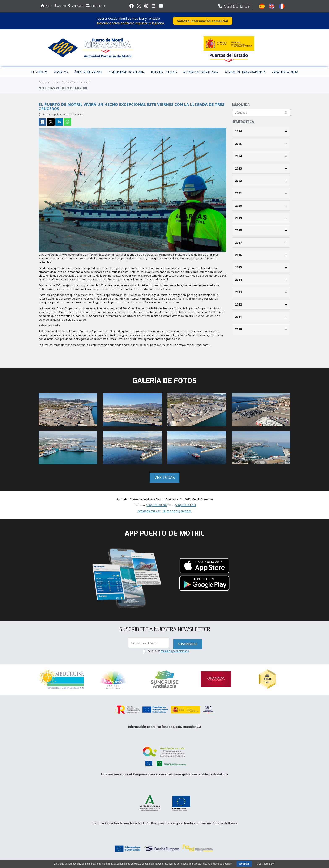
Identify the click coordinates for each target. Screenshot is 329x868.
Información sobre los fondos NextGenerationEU (164, 727)
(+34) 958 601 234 (185, 505)
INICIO (46, 6)
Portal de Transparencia (245, 72)
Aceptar (244, 864)
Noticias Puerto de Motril (76, 82)
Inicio (55, 82)
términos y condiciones (175, 651)
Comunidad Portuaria (127, 72)
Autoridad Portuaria (201, 72)
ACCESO (60, 6)
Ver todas (165, 478)
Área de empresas (88, 72)
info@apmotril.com (149, 511)
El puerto (39, 72)
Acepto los (168, 651)
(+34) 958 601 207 (157, 505)
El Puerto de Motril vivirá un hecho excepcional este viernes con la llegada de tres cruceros (131, 106)
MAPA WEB (76, 6)
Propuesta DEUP (285, 72)
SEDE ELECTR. (96, 6)
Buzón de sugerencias (177, 511)
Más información (266, 864)
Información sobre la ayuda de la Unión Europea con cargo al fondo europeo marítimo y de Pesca (164, 823)
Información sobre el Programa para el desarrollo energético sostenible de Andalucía (164, 774)
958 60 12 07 (237, 6)
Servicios (61, 72)
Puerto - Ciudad (164, 72)
